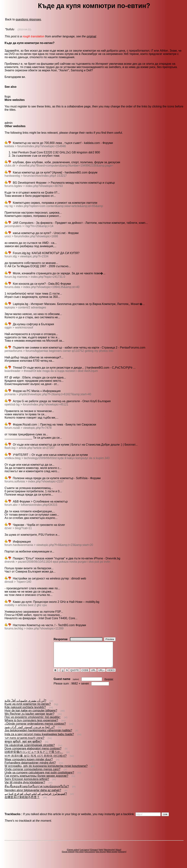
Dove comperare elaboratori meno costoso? (33, 753)
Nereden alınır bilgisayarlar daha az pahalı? (33, 795)
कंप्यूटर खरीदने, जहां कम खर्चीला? (23, 747)
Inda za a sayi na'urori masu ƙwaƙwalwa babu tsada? (39, 739)
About (118, 855)
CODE (85, 675)
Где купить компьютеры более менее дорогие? (36, 781)
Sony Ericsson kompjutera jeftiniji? (27, 784)
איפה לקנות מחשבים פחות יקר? (24, 743)
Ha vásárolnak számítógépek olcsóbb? (30, 750)
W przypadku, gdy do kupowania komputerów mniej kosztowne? (46, 771)
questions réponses (28, 19)
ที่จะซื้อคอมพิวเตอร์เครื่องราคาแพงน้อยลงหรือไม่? (37, 791)
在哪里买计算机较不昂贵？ (22, 802)
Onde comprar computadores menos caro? (32, 774)
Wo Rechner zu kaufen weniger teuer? (29, 719)
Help (101, 855)
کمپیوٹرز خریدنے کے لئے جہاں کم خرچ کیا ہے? (36, 799)
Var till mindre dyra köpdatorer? (25, 787)
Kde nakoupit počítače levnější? (25, 712)
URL (93, 675)
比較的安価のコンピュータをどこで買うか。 (34, 757)
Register (109, 684)
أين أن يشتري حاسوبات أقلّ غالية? (25, 706)
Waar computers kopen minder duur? (29, 764)
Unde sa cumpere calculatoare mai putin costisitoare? (39, 777)
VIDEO (111, 675)
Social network (68, 857)
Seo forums (101, 857)
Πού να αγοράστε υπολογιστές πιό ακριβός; (33, 722)
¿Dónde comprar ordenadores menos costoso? (35, 729)
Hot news (79, 857)
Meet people (112, 857)
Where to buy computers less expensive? (31, 725)
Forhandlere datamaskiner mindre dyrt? (30, 768)
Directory (122, 857)
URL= (102, 675)
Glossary (94, 855)
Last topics (85, 855)
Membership (109, 855)
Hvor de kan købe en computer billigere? (31, 715)
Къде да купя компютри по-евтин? (28, 709)
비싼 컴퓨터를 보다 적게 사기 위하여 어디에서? (36, 761)
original (91, 36)
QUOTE (75, 675)
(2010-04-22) (24, 29)
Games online (73, 855)
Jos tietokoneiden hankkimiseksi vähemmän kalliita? (38, 735)
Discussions (90, 857)
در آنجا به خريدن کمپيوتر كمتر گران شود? (30, 732)
